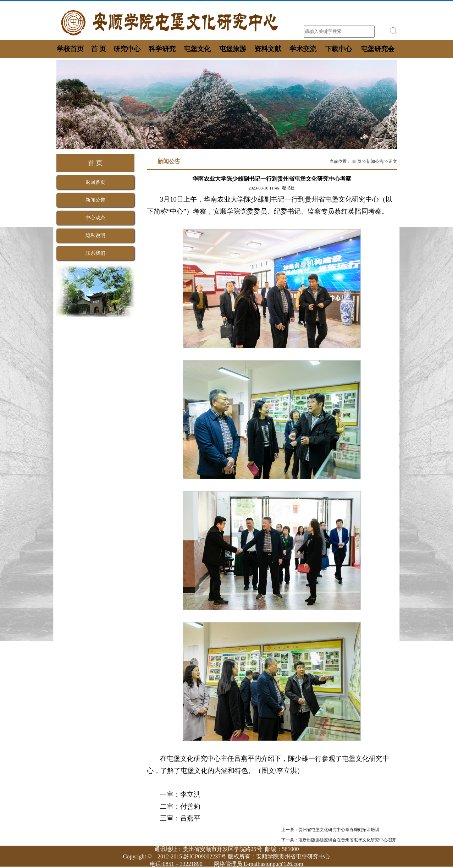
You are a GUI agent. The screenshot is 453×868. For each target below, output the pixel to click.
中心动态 (95, 218)
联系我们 (95, 253)
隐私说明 (95, 235)
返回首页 (95, 182)
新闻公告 (95, 200)
